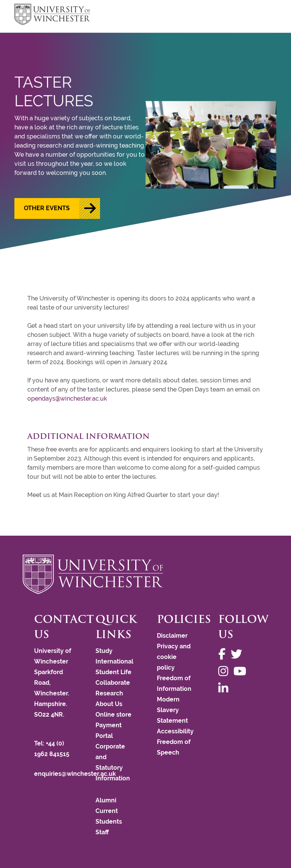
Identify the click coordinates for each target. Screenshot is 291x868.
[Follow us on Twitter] (238, 654)
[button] (57, 208)
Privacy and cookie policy (174, 657)
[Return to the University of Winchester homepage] (145, 574)
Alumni (106, 800)
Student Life (113, 672)
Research (109, 693)
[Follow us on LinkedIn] (225, 688)
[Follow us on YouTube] (242, 671)
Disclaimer (172, 636)
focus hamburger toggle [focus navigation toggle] (263, 15)
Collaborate (113, 683)
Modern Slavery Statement (172, 710)
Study (104, 651)
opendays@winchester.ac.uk (67, 399)
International (114, 661)
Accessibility (175, 731)
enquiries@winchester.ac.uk (75, 774)
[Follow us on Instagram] (225, 671)
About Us (109, 704)
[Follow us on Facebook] (224, 654)
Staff (102, 832)
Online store (113, 715)
